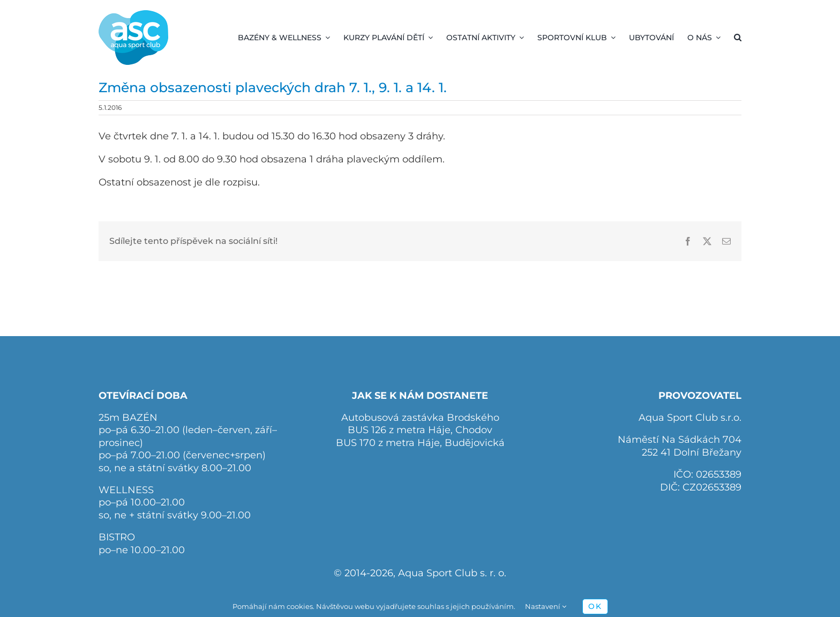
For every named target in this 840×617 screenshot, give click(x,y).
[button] (738, 38)
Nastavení (546, 606)
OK (595, 606)
